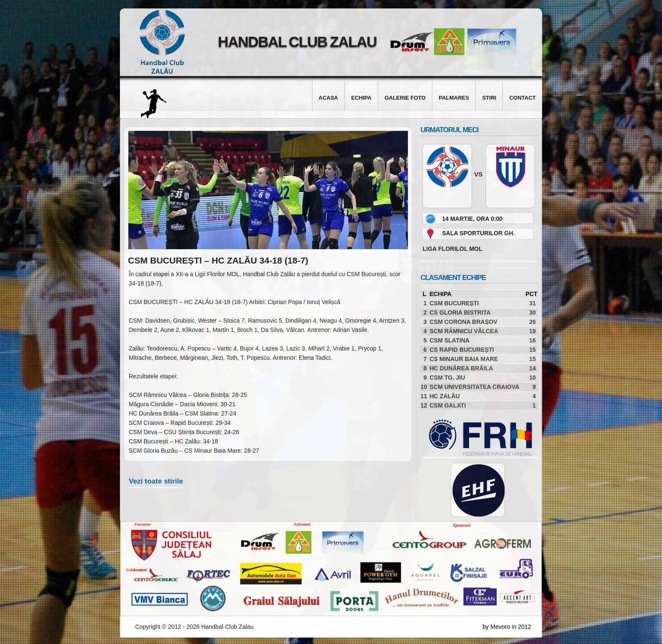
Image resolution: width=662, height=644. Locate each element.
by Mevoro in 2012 (507, 627)
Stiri (489, 98)
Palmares (454, 98)
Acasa (328, 98)
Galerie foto (405, 98)
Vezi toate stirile (156, 481)
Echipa (361, 98)
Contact (522, 98)
